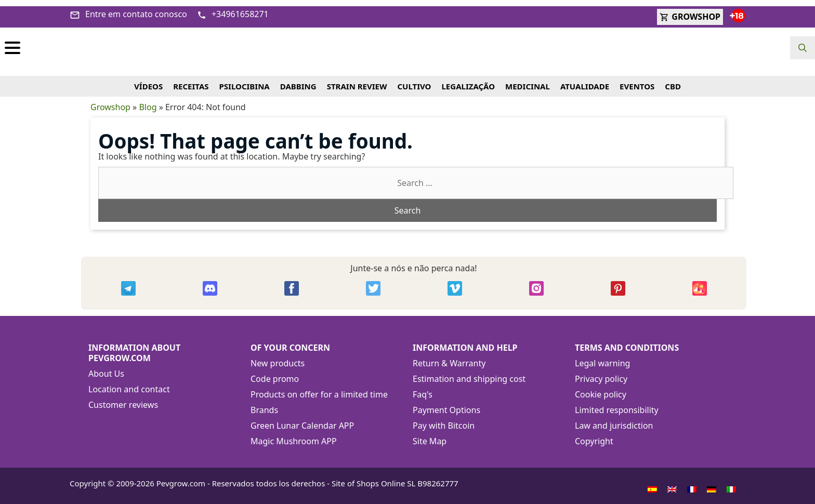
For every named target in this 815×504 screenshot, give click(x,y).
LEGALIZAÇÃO (468, 80)
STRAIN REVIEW (357, 80)
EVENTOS (637, 80)
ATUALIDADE (585, 80)
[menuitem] (652, 483)
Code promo (275, 373)
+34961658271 (233, 8)
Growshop (110, 101)
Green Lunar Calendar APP (302, 419)
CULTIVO (414, 80)
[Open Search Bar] (803, 48)
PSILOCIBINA (245, 80)
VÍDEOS (148, 80)
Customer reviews (123, 399)
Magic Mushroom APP (294, 435)
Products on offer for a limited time (319, 388)
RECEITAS (191, 80)
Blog (148, 101)
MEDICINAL (528, 80)
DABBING (298, 80)
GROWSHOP (690, 10)
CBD (673, 80)
